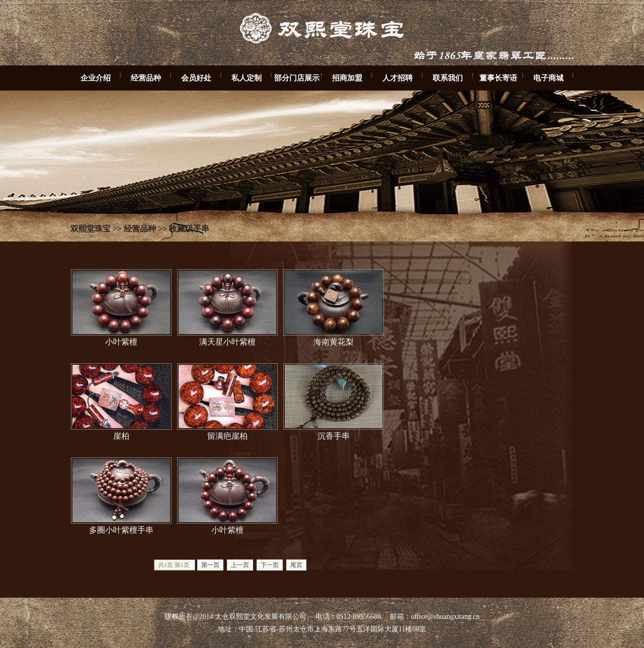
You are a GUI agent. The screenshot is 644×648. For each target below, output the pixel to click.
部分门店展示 (297, 78)
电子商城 (548, 78)
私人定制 (247, 78)
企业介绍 (96, 78)
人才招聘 (397, 78)
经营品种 (146, 78)
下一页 (270, 565)
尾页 (296, 565)
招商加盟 (347, 78)
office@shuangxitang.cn (446, 617)
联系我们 (448, 78)
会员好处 (196, 78)
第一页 (210, 565)
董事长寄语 (498, 78)
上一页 (240, 565)
